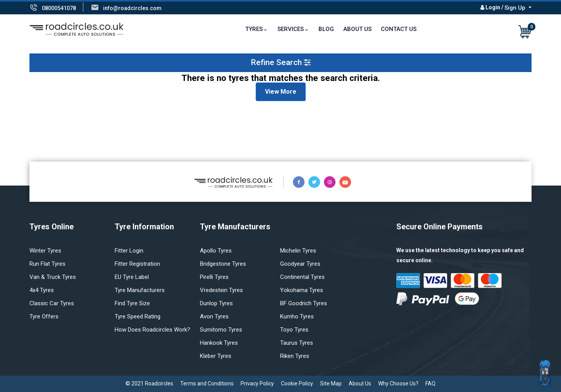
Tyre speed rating (138, 316)
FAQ (430, 383)
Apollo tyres (216, 251)
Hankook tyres (219, 343)
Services (291, 29)
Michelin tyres (298, 251)
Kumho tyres (297, 316)
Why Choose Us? (398, 383)
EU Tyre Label (132, 277)
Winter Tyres (45, 251)
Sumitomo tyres (221, 330)
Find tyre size (132, 303)
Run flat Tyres (47, 264)
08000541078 (59, 8)
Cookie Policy (297, 383)
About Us (357, 29)
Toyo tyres (294, 330)
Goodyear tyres (300, 264)
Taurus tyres (297, 343)
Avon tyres (214, 316)
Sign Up (516, 8)
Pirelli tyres (214, 277)
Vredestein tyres (221, 290)
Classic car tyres (52, 303)
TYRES (254, 29)
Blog (326, 29)
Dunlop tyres (216, 303)
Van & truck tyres (53, 277)
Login (493, 7)
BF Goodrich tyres (304, 303)
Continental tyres (302, 277)
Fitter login (129, 251)
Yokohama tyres (302, 290)
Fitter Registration (137, 264)
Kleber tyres (216, 356)
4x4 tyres (42, 290)
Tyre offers (44, 316)
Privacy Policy (257, 383)
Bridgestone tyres (223, 264)
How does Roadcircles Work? (152, 330)
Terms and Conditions (207, 383)
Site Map (331, 383)
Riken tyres (295, 356)
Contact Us (399, 29)
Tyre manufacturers (140, 290)
